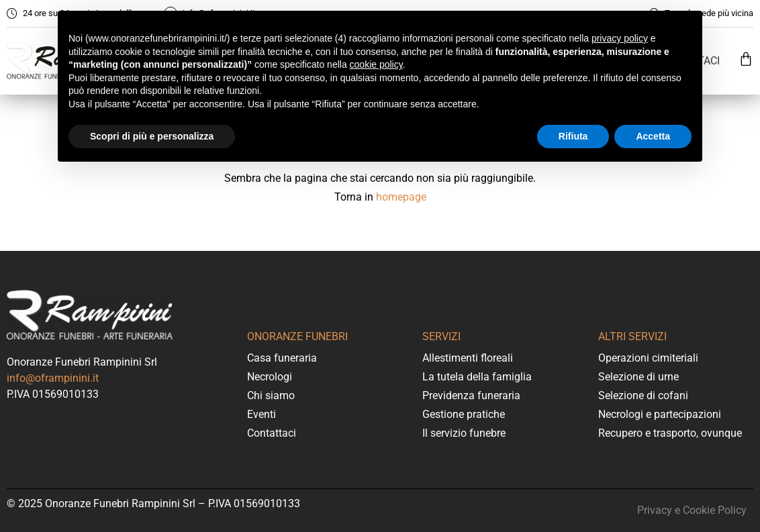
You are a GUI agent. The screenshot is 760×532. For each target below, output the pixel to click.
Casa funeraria (282, 358)
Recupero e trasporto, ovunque (670, 433)
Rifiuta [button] (573, 136)
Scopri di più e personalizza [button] (152, 136)
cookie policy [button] (376, 64)
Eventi (262, 414)
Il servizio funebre (464, 433)
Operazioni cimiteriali (648, 358)
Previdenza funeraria (471, 395)
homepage (401, 197)
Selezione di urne (638, 377)
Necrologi (270, 377)
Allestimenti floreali (468, 358)
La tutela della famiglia (477, 377)
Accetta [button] (653, 136)
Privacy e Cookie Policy (692, 510)
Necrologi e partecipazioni (660, 414)
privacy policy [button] (620, 38)
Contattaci (272, 433)
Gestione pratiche (464, 414)
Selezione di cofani (643, 395)
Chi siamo (271, 395)
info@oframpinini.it (53, 378)
